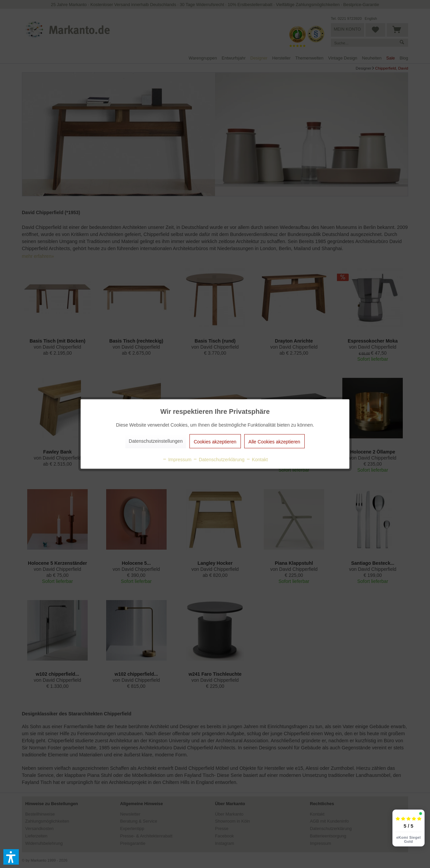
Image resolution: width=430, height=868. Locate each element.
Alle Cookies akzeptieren (274, 442)
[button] (11, 857)
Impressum (177, 460)
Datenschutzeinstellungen (156, 441)
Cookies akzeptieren (215, 442)
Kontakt (257, 460)
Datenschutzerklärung (219, 460)
